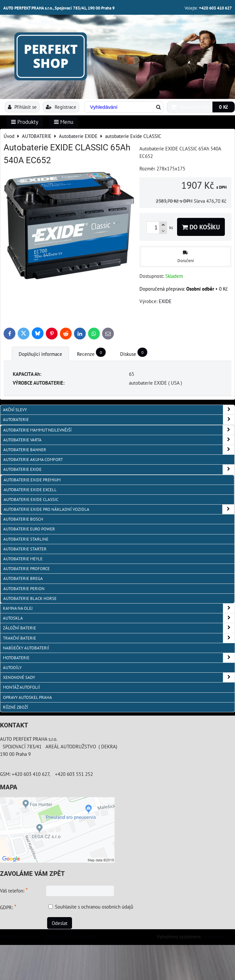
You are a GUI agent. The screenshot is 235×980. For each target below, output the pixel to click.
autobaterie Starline (26, 539)
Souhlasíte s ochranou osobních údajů (94, 907)
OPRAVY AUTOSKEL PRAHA (27, 697)
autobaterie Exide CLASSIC (31, 500)
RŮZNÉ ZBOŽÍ (16, 707)
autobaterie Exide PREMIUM (32, 480)
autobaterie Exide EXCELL (30, 490)
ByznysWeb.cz (217, 936)
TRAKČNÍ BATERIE (119, 638)
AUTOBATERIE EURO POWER (29, 529)
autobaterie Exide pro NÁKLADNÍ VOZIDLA (119, 509)
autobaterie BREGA (23, 578)
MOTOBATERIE (119, 658)
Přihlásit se (22, 107)
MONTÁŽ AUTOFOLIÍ (21, 687)
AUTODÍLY (12, 668)
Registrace (61, 107)
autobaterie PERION (24, 589)
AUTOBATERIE (119, 420)
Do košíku (201, 227)
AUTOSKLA (119, 618)
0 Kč (224, 107)
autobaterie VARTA (119, 440)
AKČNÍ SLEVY (119, 410)
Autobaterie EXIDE (119, 469)
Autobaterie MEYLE (23, 559)
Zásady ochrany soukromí (71, 936)
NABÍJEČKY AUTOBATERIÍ (26, 648)
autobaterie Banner (119, 450)
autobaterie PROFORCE (27, 569)
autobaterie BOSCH (23, 519)
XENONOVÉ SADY (119, 677)
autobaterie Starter (25, 549)
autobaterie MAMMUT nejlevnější (119, 430)
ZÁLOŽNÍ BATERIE (119, 628)
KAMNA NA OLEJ (119, 608)
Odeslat (60, 923)
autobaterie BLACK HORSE (30, 598)
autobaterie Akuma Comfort (33, 460)
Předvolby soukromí (20, 936)
